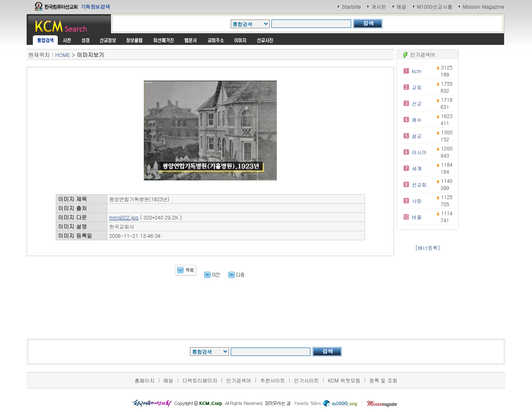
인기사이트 (306, 380)
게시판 (379, 6)
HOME (63, 55)
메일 (401, 6)
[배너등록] (428, 248)
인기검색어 (239, 380)
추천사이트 (273, 380)
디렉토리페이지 (200, 380)
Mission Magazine (483, 6)
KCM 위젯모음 (344, 380)
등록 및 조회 (383, 380)
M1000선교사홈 (435, 6)
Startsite (351, 6)
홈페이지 (145, 380)
